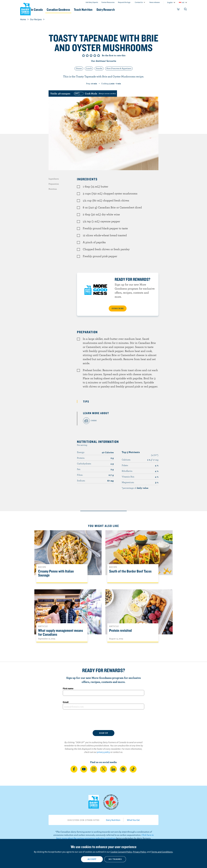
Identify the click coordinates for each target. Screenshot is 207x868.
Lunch (89, 68)
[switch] (95, 94)
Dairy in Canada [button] (47, 10)
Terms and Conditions (162, 852)
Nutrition (53, 189)
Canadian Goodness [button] (76, 10)
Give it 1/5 (83, 55)
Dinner (79, 68)
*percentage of (135, 488)
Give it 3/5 (91, 55)
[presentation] (104, 720)
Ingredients (54, 179)
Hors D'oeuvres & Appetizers (119, 68)
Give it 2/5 (87, 55)
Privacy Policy (139, 852)
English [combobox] (170, 2)
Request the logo (124, 2)
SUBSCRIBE (118, 308)
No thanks (115, 859)
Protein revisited (120, 631)
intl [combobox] (183, 2)
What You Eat (133, 820)
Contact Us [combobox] (139, 2)
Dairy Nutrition (113, 820)
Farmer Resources (108, 2)
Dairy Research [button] (131, 10)
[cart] (178, 10)
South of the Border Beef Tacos (130, 571)
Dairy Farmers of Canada (25, 9)
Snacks (99, 68)
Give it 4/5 (95, 55)
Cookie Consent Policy (121, 852)
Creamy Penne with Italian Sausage (56, 573)
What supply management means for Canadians (61, 632)
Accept (92, 859)
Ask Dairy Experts (92, 2)
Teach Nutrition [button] (105, 10)
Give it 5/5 (99, 55)
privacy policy (104, 752)
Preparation (54, 184)
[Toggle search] (186, 10)
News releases (155, 2)
